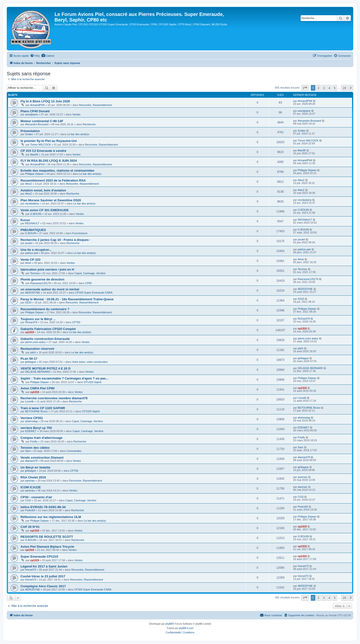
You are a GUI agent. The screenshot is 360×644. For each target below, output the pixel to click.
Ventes (76, 114)
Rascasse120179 (40, 283)
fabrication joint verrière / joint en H (47, 269)
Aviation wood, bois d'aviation (43, 190)
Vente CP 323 (31, 260)
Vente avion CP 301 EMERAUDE (45, 210)
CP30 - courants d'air (36, 497)
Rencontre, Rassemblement (95, 105)
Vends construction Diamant (42, 458)
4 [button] (329, 88)
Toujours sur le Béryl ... (38, 319)
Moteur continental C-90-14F (42, 121)
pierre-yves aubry (35, 342)
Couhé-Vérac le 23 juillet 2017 (43, 576)
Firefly (34, 441)
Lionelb (29, 401)
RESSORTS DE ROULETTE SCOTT (47, 537)
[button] (305, 88)
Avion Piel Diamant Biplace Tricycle (47, 547)
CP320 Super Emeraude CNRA (94, 293)
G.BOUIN (36, 214)
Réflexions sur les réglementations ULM (51, 517)
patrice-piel (32, 253)
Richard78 (31, 322)
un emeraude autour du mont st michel (50, 289)
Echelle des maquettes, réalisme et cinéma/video (57, 171)
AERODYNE (33, 293)
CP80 (89, 283)
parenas (30, 481)
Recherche (89, 124)
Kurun (25, 220)
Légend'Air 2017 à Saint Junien (44, 566)
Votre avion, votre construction (90, 362)
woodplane (31, 114)
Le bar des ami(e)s (78, 134)
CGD (28, 500)
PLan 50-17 (29, 359)
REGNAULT (32, 223)
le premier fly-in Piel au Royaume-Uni (49, 141)
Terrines (35, 273)
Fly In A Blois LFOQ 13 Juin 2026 (45, 101)
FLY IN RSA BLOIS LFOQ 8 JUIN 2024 (49, 161)
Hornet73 (31, 570)
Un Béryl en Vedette (35, 467)
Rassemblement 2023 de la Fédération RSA (53, 180)
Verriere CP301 (32, 418)
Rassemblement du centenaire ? (45, 309)
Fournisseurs (80, 233)
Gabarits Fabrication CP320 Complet (48, 329)
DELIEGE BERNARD (38, 372)
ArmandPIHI (37, 105)
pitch (33, 352)
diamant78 (31, 461)
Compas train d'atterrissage (42, 438)
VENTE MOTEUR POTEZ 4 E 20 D (45, 368)
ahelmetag (31, 421)
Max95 (34, 154)
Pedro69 (30, 510)
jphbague (31, 362)
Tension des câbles (35, 448)
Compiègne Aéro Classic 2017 (43, 586)
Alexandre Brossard (37, 124)
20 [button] (344, 88)
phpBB (169, 624)
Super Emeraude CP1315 (39, 556)
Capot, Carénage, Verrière (90, 273)
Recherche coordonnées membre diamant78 (54, 398)
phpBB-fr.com (186, 628)
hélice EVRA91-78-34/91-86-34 (43, 507)
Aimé (28, 263)
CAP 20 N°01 (30, 527)
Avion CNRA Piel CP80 (38, 388)
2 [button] (318, 88)
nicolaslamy (32, 203)
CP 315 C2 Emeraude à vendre (43, 151)
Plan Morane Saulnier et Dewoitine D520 (51, 200)
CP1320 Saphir (93, 382)
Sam (28, 451)
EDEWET (31, 431)
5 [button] (335, 88)
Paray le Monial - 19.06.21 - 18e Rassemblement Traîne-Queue (67, 299)
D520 (28, 302)
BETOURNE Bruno (36, 411)
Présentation (30, 131)
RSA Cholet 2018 (33, 477)
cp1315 (30, 332)
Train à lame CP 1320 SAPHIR (43, 408)
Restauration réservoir (38, 349)
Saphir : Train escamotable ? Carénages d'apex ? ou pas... (64, 378)
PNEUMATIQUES (33, 230)
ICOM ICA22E (31, 487)
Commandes (74, 451)
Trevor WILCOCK (41, 145)
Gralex (29, 134)
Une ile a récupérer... (36, 250)
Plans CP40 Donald (35, 111)
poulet (29, 243)
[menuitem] (35, 56)
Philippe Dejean (34, 174)
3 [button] (324, 88)
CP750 (76, 322)
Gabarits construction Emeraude (45, 339)
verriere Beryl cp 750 (36, 428)
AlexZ (28, 184)
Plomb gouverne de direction (42, 279)
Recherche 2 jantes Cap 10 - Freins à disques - (56, 240)
